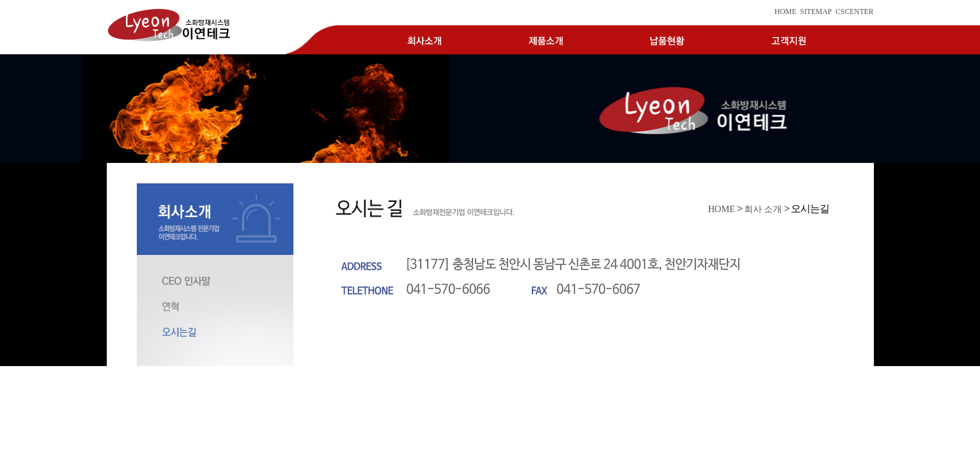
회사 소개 (763, 209)
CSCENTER (855, 12)
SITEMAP (816, 12)
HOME (785, 12)
